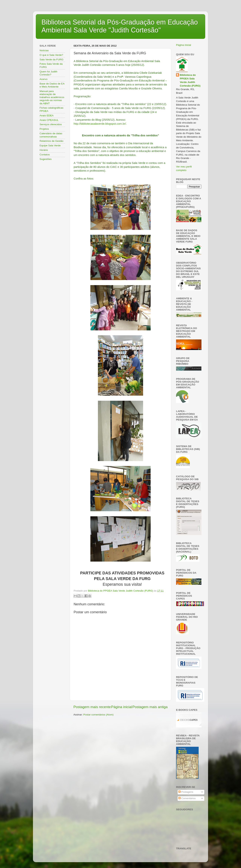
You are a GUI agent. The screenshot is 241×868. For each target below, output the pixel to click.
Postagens (186, 792)
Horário (44, 150)
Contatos (45, 155)
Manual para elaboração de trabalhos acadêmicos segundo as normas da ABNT (52, 97)
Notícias (44, 50)
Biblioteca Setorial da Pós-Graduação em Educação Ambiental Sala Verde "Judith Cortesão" (120, 26)
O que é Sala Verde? (51, 55)
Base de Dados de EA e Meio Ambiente (52, 85)
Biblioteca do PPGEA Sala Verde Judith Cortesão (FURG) (190, 80)
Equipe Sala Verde (50, 145)
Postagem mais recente (92, 707)
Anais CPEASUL (49, 120)
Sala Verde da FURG (51, 59)
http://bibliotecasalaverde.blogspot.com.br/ (100, 124)
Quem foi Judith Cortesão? (48, 73)
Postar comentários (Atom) (99, 715)
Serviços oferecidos (51, 124)
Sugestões (46, 159)
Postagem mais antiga (150, 707)
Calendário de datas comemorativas (51, 135)
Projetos (44, 129)
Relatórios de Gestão (51, 141)
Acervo (43, 79)
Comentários (187, 798)
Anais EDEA (47, 116)
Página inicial (122, 707)
